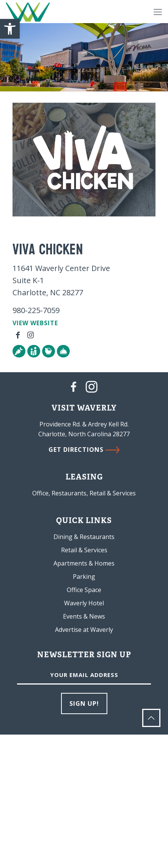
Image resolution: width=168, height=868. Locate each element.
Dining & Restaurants (84, 537)
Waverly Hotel (84, 603)
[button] (10, 29)
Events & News (84, 616)
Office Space (84, 590)
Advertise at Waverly (84, 630)
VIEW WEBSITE (35, 323)
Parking (84, 577)
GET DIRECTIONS (84, 450)
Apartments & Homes (84, 563)
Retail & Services (84, 550)
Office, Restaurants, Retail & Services (84, 493)
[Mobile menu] (158, 11)
